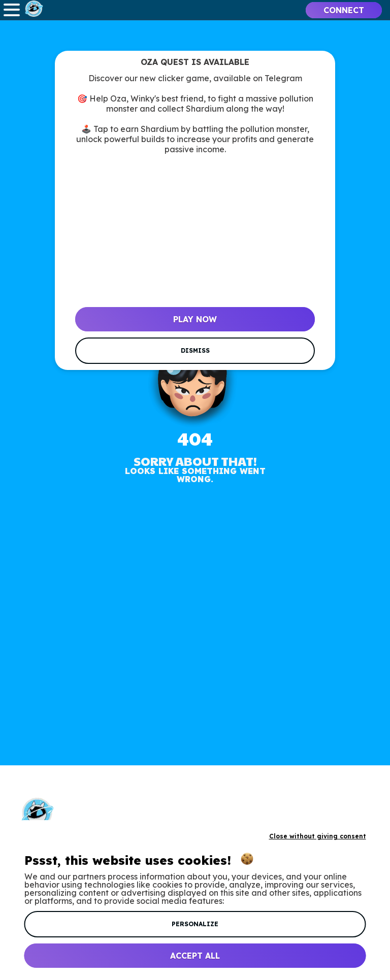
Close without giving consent (318, 836)
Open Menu (12, 10)
